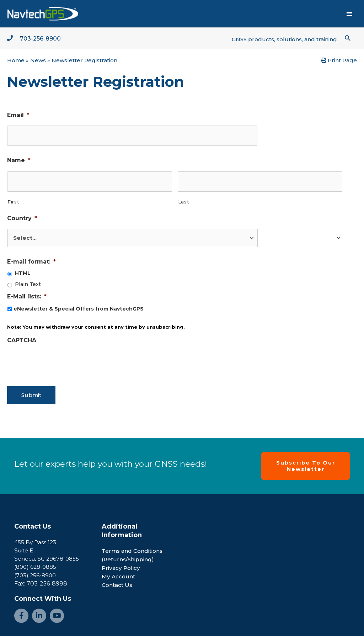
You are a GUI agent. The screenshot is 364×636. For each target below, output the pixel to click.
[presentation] (61, 360)
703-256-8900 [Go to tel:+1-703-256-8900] (43, 39)
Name (19, 160)
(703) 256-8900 (36, 571)
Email (18, 116)
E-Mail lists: (27, 295)
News (38, 62)
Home (16, 62)
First (13, 200)
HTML (23, 272)
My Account (119, 572)
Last (184, 200)
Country (22, 216)
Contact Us (33, 522)
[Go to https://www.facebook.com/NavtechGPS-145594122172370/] (21, 611)
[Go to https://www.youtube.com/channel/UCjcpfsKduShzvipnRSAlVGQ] (57, 611)
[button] (347, 39)
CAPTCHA (22, 339)
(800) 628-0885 (37, 562)
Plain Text (28, 283)
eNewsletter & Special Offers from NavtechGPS (79, 308)
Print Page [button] (339, 62)
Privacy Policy (122, 563)
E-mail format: (31, 260)
